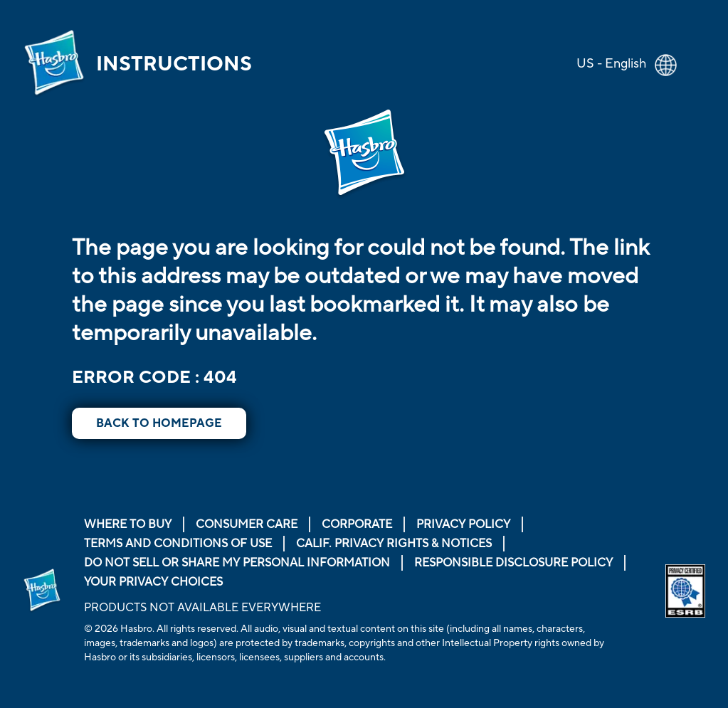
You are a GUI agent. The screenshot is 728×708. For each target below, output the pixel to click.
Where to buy (128, 524)
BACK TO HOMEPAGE (159, 423)
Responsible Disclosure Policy (513, 563)
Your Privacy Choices (153, 582)
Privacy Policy (463, 524)
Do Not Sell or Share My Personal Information (237, 563)
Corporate (357, 524)
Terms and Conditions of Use (178, 544)
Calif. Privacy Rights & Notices (394, 544)
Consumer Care (247, 524)
